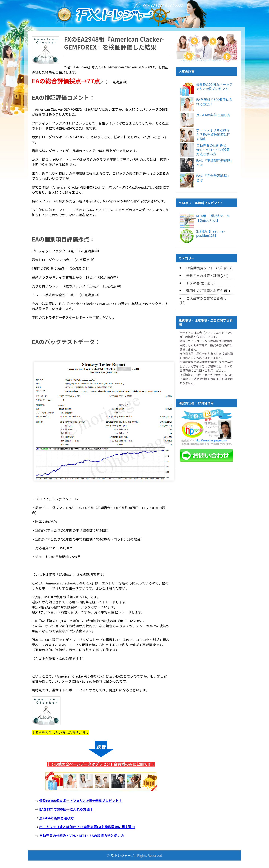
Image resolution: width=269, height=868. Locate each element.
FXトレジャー (121, 855)
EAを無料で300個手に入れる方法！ (214, 102)
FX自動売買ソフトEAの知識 (207, 268)
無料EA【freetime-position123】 (210, 233)
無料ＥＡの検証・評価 (203, 276)
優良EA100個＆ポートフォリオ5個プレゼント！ (214, 86)
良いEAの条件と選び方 (213, 115)
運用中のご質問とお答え (205, 291)
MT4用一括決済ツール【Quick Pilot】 (213, 218)
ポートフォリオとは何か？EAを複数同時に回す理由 (213, 134)
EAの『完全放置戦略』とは (213, 178)
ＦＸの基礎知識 (198, 283)
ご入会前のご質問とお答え (206, 298)
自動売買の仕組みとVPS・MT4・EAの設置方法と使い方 (213, 150)
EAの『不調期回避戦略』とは (214, 163)
